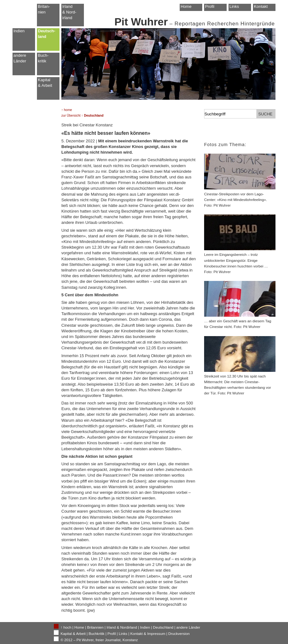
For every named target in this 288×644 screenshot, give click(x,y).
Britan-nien (44, 9)
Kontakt (261, 6)
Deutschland (163, 627)
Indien (19, 31)
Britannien (95, 627)
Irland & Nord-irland (69, 12)
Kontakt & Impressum (148, 633)
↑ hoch (66, 627)
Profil (210, 6)
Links (234, 6)
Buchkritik (97, 633)
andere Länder (20, 58)
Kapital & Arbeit (45, 83)
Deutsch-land (47, 34)
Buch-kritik (43, 58)
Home (186, 6)
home (68, 110)
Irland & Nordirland (122, 627)
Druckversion (179, 633)
